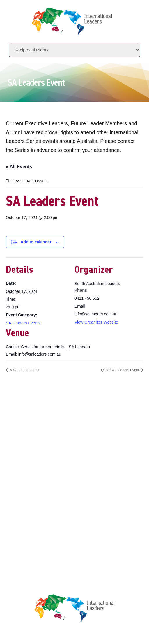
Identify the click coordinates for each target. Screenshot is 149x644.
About (35, 452)
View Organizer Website (96, 322)
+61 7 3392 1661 (57, 416)
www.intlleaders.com (50, 433)
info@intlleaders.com (63, 425)
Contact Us (41, 486)
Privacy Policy (45, 519)
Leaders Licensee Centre (55, 508)
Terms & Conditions (50, 530)
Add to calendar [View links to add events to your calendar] (36, 242)
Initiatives (41, 463)
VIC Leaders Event (24, 370)
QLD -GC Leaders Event (120, 370)
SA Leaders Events (23, 323)
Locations (40, 475)
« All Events (19, 167)
